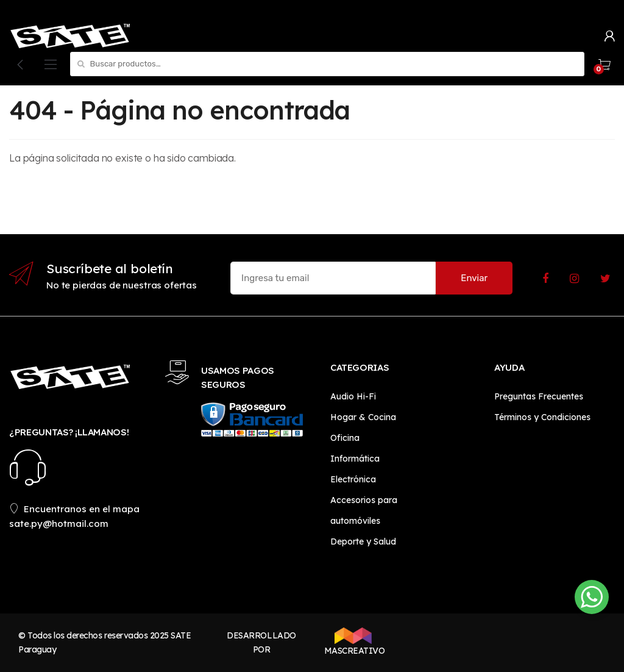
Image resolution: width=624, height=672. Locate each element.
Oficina (345, 438)
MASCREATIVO (353, 642)
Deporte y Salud (363, 542)
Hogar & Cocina (363, 417)
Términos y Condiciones (542, 417)
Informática (355, 459)
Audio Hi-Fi (353, 396)
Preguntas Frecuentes (539, 396)
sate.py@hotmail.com (59, 524)
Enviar (474, 278)
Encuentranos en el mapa (74, 509)
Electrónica (353, 479)
